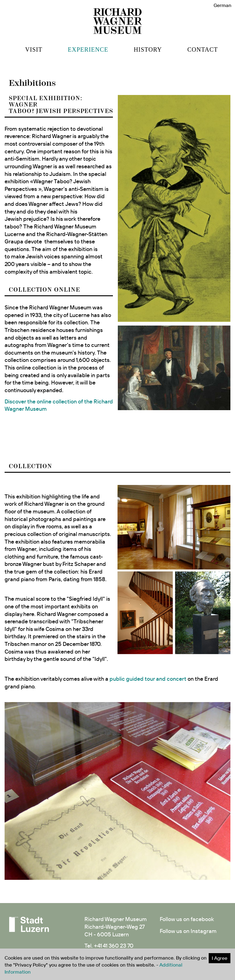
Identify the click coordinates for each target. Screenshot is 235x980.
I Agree (220, 958)
